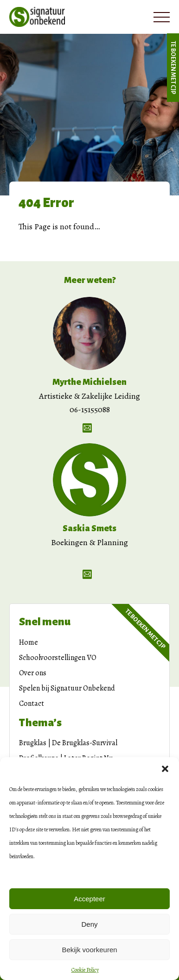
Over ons (33, 673)
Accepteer (89, 899)
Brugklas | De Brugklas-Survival (68, 743)
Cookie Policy (85, 970)
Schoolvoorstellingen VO (58, 658)
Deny (89, 924)
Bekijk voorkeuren (89, 950)
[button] (165, 769)
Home (29, 642)
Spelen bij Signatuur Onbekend (67, 688)
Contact (32, 704)
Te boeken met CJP (173, 68)
